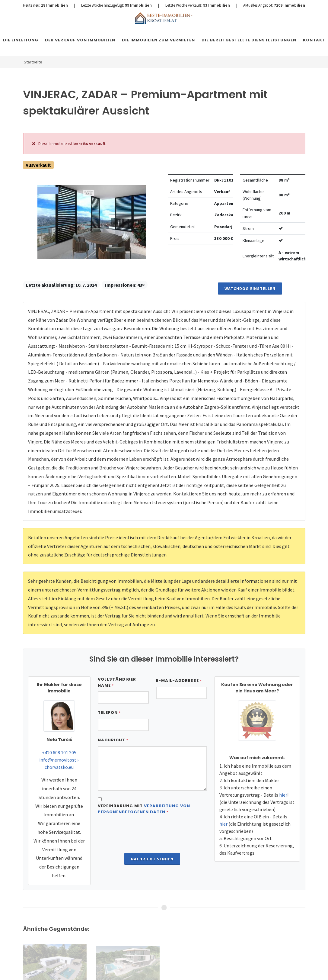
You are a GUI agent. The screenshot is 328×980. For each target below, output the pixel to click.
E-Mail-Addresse (179, 680)
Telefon (109, 712)
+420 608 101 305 (59, 753)
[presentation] (152, 834)
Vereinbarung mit (144, 809)
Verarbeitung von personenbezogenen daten (144, 809)
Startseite (33, 62)
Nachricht (113, 740)
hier (283, 795)
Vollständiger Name (117, 682)
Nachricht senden (152, 859)
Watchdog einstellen (250, 289)
